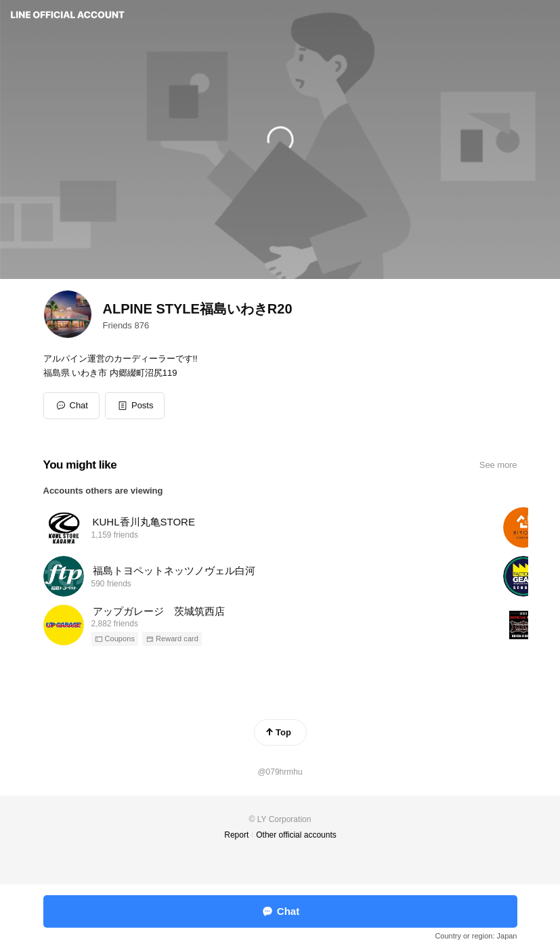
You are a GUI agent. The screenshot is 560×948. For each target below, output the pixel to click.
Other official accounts (296, 835)
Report (236, 835)
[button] (135, 406)
